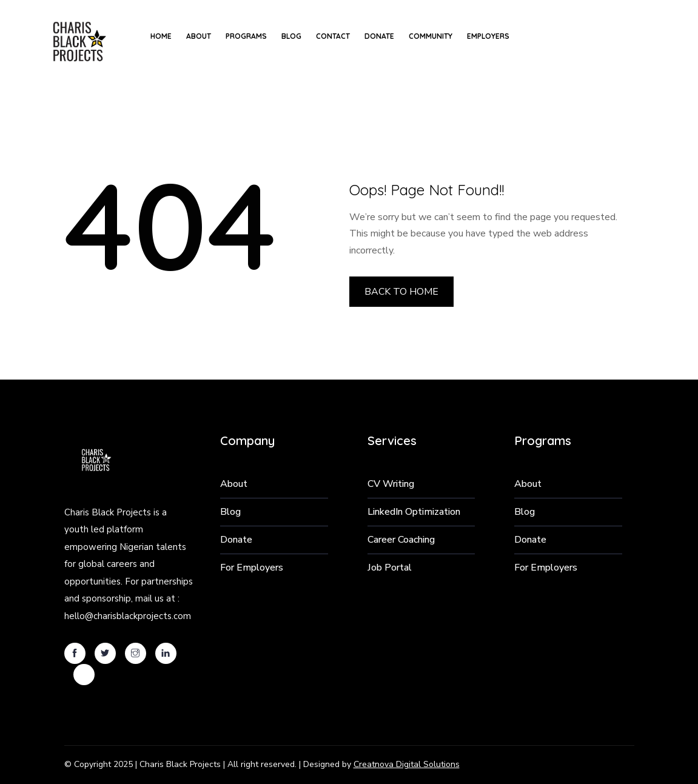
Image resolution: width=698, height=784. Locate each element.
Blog (291, 36)
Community (431, 36)
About (199, 36)
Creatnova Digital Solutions (407, 764)
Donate (379, 36)
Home (161, 36)
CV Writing (391, 484)
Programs (246, 36)
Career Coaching (401, 540)
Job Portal (390, 568)
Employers (488, 36)
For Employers (252, 568)
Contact (333, 36)
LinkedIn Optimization (414, 512)
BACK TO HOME (401, 292)
